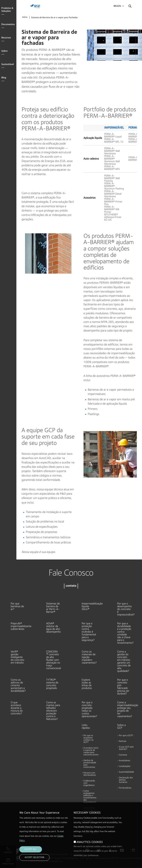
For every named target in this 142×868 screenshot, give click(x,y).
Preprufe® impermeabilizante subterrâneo (18, 626)
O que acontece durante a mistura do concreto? (17, 708)
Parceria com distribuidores (90, 774)
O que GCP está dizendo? (126, 748)
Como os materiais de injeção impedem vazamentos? (89, 657)
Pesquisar (130, 7)
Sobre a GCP (121, 727)
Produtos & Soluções (7, 10)
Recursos (6, 38)
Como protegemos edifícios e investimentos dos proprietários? (90, 797)
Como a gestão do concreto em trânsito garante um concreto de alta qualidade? (124, 661)
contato (71, 586)
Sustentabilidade (126, 772)
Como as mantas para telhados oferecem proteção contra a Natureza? (53, 711)
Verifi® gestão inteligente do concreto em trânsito (17, 657)
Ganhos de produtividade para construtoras (90, 764)
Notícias (123, 741)
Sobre (4, 51)
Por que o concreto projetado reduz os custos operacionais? (89, 710)
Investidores (124, 761)
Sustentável (8, 64)
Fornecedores (125, 788)
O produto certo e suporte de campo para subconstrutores (91, 752)
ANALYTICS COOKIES (90, 842)
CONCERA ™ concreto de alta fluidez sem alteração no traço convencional (53, 660)
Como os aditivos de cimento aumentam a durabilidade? (18, 685)
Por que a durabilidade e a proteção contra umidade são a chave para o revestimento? (124, 633)
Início (25, 17)
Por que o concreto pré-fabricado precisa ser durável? (123, 687)
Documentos (8, 25)
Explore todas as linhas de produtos (87, 684)
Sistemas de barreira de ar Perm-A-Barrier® (53, 608)
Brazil (117, 6)
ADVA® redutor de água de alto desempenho (53, 628)
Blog (4, 78)
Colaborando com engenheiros (89, 783)
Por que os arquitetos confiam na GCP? (89, 739)
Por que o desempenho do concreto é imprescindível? (124, 609)
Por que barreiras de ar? (17, 606)
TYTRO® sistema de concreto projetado (52, 684)
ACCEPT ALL (31, 849)
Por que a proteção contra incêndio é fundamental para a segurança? (89, 632)
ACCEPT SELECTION (34, 857)
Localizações (125, 766)
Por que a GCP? (126, 736)
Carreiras (123, 755)
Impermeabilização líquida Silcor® (89, 606)
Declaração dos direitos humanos (126, 780)
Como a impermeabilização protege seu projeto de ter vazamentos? (124, 710)
